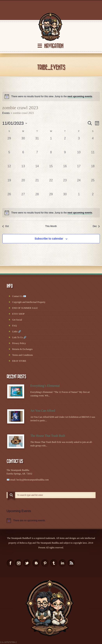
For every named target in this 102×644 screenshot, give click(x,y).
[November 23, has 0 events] (65, 185)
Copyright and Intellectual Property (29, 302)
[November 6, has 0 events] (23, 157)
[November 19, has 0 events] (9, 185)
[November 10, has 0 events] (79, 157)
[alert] (51, 96)
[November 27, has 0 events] (23, 199)
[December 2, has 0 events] (93, 199)
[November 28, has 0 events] (37, 199)
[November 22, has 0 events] (51, 185)
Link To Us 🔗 (19, 337)
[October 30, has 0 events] (23, 143)
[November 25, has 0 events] (93, 185)
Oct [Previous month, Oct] (6, 226)
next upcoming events (80, 96)
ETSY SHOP (18, 314)
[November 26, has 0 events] (9, 199)
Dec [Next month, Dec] (96, 226)
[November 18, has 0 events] (93, 171)
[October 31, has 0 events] (37, 143)
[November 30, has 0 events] (65, 199)
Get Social (17, 320)
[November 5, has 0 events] (9, 157)
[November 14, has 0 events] (37, 171)
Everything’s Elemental (45, 386)
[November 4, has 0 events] (93, 143)
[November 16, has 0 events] (65, 171)
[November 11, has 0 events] (93, 157)
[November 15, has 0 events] (51, 171)
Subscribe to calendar (49, 239)
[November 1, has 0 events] (51, 143)
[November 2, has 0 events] (65, 143)
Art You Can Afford (43, 411)
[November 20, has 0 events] (23, 185)
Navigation (54, 46)
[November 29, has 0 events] (51, 199)
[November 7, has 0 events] (37, 157)
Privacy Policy (19, 343)
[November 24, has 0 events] (79, 185)
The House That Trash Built (48, 436)
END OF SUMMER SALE (25, 308)
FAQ (15, 326)
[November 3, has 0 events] (79, 143)
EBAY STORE (19, 361)
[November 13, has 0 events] (23, 171)
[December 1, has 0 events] (79, 199)
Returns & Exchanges (23, 349)
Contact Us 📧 (19, 296)
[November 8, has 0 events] (51, 157)
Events (6, 113)
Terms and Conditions (23, 355)
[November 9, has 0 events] (65, 157)
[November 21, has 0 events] (37, 185)
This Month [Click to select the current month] (51, 226)
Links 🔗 (17, 332)
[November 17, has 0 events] (79, 171)
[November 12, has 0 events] (9, 171)
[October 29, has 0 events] (9, 143)
